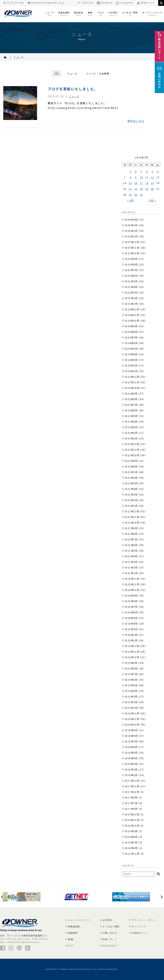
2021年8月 (131, 534)
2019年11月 (132, 652)
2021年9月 (131, 528)
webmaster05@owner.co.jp (46, 3)
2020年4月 (131, 624)
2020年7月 (131, 607)
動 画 (71, 939)
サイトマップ (139, 926)
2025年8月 (131, 264)
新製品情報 (74, 926)
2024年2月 (131, 365)
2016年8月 (131, 837)
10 (141, 177)
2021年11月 (132, 517)
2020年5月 (131, 618)
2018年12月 (132, 713)
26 (153, 189)
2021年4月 (131, 556)
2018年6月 (131, 747)
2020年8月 (131, 601)
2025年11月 (132, 248)
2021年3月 (131, 562)
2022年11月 (132, 450)
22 (130, 189)
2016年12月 (132, 814)
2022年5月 (131, 483)
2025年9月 (131, 259)
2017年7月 (131, 803)
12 (153, 177)
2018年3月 (131, 764)
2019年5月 (131, 685)
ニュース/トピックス (79, 920)
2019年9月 (131, 663)
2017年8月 (131, 797)
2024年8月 (131, 332)
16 (136, 183)
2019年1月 (131, 708)
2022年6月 (131, 478)
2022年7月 (131, 472)
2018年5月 (131, 753)
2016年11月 (132, 820)
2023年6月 (131, 410)
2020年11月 (132, 584)
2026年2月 (131, 231)
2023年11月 (132, 382)
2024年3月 (131, 360)
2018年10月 (132, 725)
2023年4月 (131, 422)
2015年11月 (132, 854)
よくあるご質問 (111, 926)
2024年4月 (131, 354)
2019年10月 (132, 657)
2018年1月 (131, 775)
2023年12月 (132, 377)
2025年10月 (132, 253)
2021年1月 (131, 573)
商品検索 (73, 933)
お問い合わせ (110, 933)
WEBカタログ (146, 3)
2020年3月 (131, 629)
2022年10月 (132, 455)
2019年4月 (131, 691)
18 (147, 183)
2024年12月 (132, 309)
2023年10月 (132, 388)
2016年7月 (131, 842)
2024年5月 (131, 349)
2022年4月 (131, 489)
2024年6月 (131, 343)
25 (147, 189)
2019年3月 (131, 696)
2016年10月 (132, 826)
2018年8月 (131, 736)
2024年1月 (131, 371)
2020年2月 (131, 635)
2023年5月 (131, 416)
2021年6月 (131, 545)
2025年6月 (131, 276)
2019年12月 (132, 646)
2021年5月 (131, 551)
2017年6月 (131, 809)
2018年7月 (131, 741)
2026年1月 (131, 236)
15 (130, 183)
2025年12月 (132, 242)
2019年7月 (131, 674)
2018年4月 (131, 758)
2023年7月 (131, 405)
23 (136, 189)
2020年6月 (131, 612)
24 (141, 189)
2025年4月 (131, 287)
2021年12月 (132, 511)
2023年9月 (131, 393)
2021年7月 (131, 539)
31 (141, 195)
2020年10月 (132, 590)
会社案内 (107, 920)
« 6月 (130, 200)
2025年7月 (131, 270)
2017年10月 (132, 792)
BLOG (71, 946)
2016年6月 (131, 848)
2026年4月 (131, 220)
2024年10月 (132, 321)
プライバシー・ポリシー (145, 920)
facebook (104, 3)
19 (153, 183)
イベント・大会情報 (98, 73)
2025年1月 (131, 304)
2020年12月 (132, 579)
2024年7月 (131, 337)
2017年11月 (132, 786)
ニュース (19, 57)
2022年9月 (131, 461)
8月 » (152, 200)
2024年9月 (131, 326)
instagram (124, 3)
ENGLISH (88, 3)
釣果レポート (110, 939)
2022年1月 (131, 506)
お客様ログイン (140, 933)
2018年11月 (132, 719)
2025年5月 (131, 281)
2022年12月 (132, 444)
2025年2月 (131, 298)
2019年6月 (131, 680)
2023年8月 (131, 399)
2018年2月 (131, 769)
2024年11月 (132, 315)
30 (136, 195)
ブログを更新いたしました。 (73, 89)
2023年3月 (131, 427)
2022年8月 (131, 466)
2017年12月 (132, 781)
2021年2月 (131, 567)
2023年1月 (131, 438)
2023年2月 (131, 433)
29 (130, 195)
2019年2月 (131, 702)
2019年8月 (131, 668)
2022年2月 (131, 500)
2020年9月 (131, 595)
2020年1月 (131, 640)
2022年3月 (131, 494)
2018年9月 (131, 730)
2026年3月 (131, 225)
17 (141, 183)
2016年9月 (131, 831)
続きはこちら (136, 121)
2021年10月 (132, 523)
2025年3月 (131, 292)
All (57, 73)
